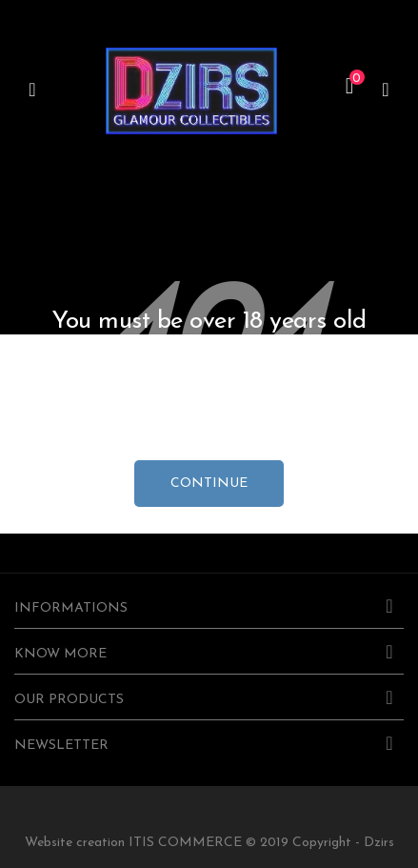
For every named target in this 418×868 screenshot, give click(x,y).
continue (209, 484)
